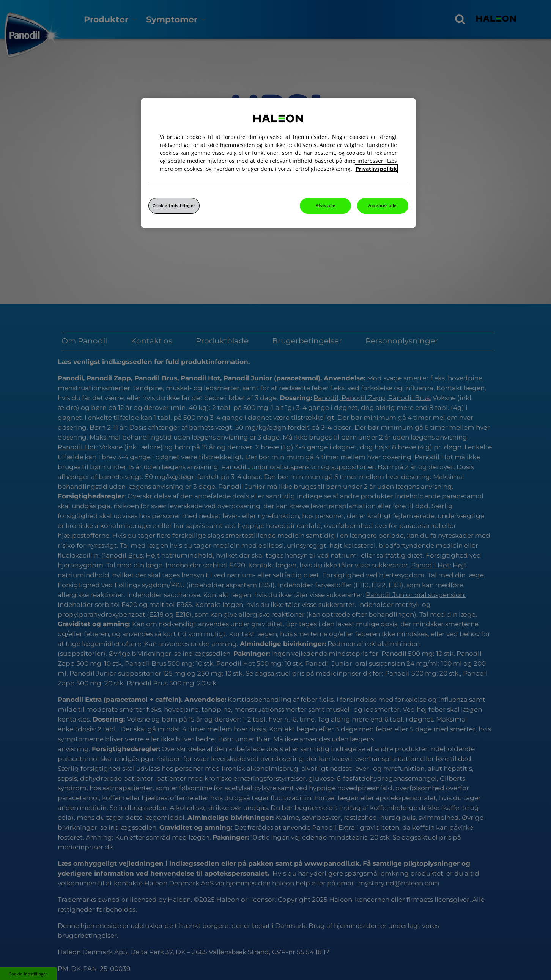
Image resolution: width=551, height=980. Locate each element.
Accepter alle (382, 206)
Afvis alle (326, 206)
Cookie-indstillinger (174, 206)
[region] (278, 163)
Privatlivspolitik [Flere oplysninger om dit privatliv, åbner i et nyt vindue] (376, 169)
